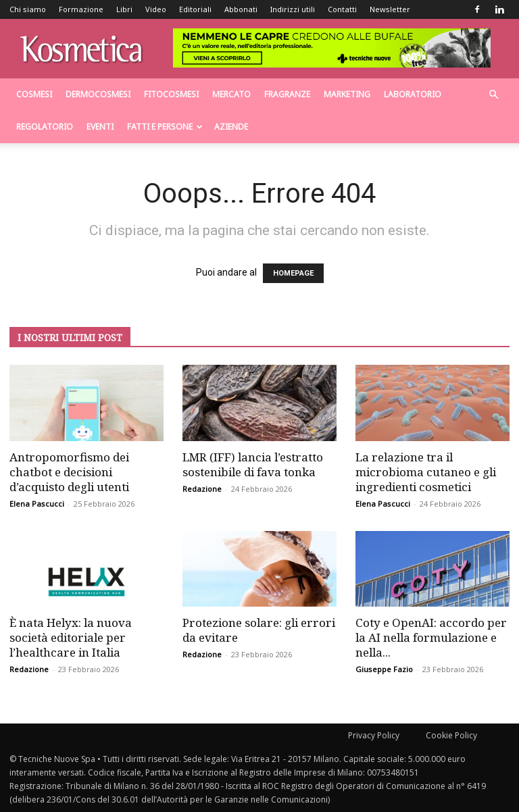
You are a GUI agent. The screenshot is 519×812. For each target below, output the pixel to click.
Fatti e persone (165, 127)
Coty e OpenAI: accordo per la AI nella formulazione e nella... (431, 637)
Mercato (231, 94)
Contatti (342, 9)
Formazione (81, 9)
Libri (124, 9)
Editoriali (195, 9)
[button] (493, 95)
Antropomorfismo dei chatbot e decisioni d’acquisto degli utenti (69, 472)
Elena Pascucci (37, 504)
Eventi (100, 127)
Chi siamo (28, 9)
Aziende (231, 127)
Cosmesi (34, 94)
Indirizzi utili (293, 9)
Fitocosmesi (171, 94)
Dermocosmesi (98, 94)
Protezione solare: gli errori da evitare (259, 630)
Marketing (347, 94)
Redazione (202, 489)
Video (156, 9)
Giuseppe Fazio (384, 669)
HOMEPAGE (293, 273)
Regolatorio (45, 127)
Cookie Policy (451, 735)
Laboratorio (413, 94)
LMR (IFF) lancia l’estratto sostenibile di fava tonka (253, 464)
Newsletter (390, 9)
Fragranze (287, 94)
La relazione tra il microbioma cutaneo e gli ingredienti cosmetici (426, 472)
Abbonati (241, 9)
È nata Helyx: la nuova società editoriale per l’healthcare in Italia (71, 637)
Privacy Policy (374, 735)
